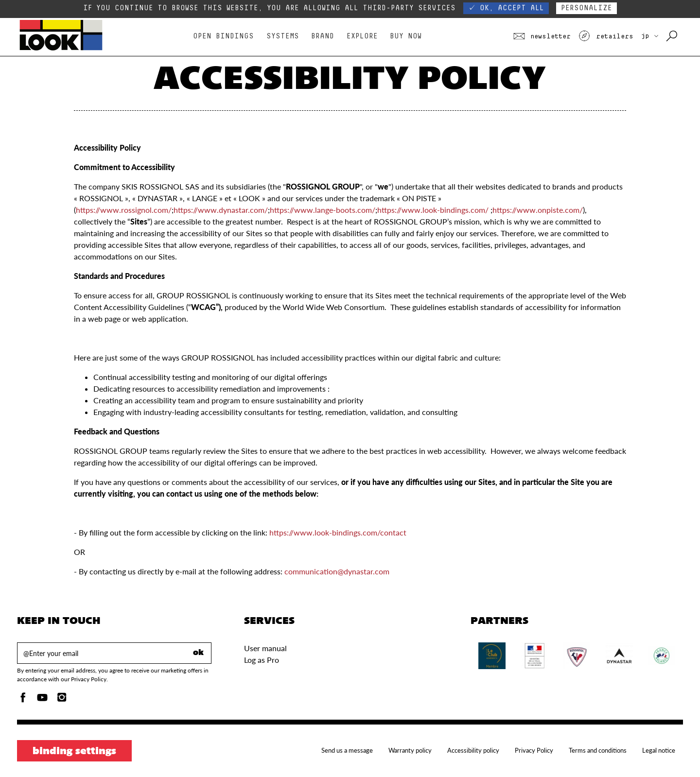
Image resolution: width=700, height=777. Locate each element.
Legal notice (659, 750)
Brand (323, 36)
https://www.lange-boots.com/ (323, 210)
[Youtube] (42, 700)
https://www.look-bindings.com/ (433, 210)
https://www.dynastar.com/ (221, 210)
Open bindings (223, 36)
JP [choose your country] (650, 36)
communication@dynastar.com (337, 571)
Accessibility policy (473, 750)
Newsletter (542, 36)
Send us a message (347, 750)
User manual (265, 648)
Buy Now (406, 36)
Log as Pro (262, 660)
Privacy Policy (534, 750)
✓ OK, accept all (506, 8)
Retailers (606, 36)
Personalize (586, 8)
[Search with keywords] (673, 36)
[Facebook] (23, 700)
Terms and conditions (598, 750)
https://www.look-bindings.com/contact (338, 532)
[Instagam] (62, 700)
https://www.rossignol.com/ (124, 210)
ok (198, 653)
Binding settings (74, 752)
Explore (362, 36)
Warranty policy (410, 750)
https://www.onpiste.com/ (538, 210)
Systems (283, 36)
